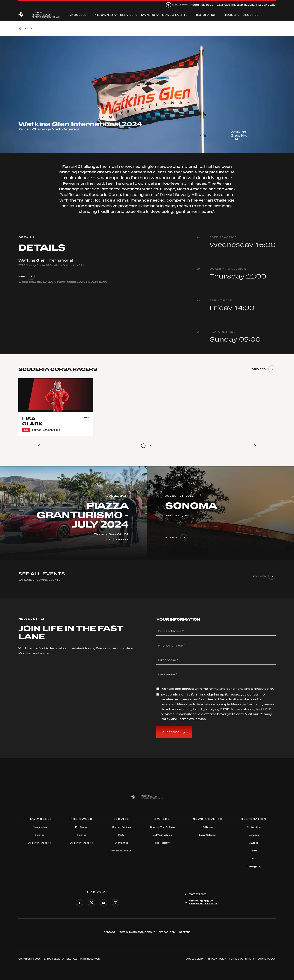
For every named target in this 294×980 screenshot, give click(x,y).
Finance (40, 835)
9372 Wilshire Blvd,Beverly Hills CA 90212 (204, 902)
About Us (251, 15)
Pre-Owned (103, 15)
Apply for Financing (40, 843)
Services (254, 835)
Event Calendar (208, 835)
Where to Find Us (121, 851)
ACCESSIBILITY (195, 959)
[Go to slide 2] (151, 446)
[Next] (255, 446)
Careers (185, 932)
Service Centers (121, 827)
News (254, 851)
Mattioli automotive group (137, 932)
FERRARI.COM (167, 932)
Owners (148, 15)
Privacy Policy (216, 959)
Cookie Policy (267, 959)
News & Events (175, 15)
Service (127, 15)
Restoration (206, 15)
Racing (230, 15)
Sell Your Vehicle (162, 835)
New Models (76, 15)
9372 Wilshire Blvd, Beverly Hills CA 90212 (246, 5)
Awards (254, 843)
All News (208, 827)
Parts (121, 835)
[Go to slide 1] (143, 446)
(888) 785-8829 (202, 5)
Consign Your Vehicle (162, 827)
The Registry (162, 843)
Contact (254, 859)
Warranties (121, 843)
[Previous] (39, 446)
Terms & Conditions (242, 959)
